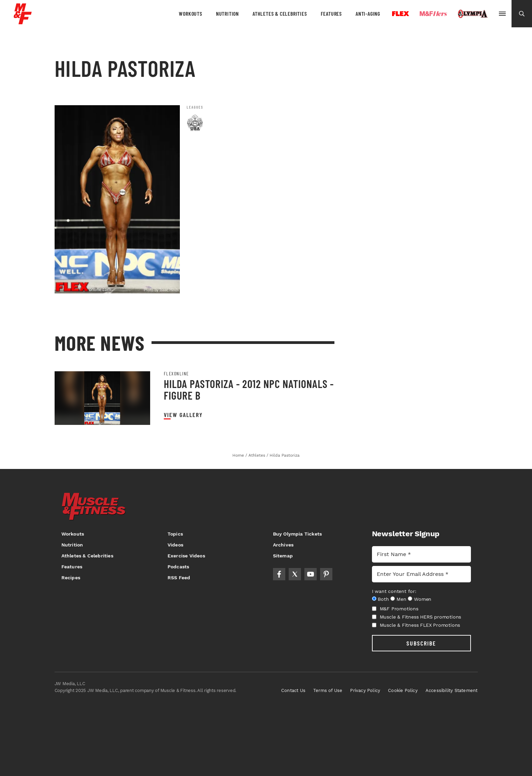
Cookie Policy (403, 690)
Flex (401, 14)
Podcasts (178, 567)
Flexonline (176, 374)
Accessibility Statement (452, 690)
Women (423, 599)
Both (383, 599)
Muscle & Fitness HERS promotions (417, 617)
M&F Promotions (395, 609)
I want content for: (394, 591)
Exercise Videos (186, 556)
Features (331, 13)
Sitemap (283, 556)
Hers (433, 14)
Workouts (190, 13)
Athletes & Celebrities (280, 13)
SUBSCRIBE (421, 643)
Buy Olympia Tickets (298, 534)
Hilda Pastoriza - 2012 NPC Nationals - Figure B (249, 389)
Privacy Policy (365, 690)
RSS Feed (179, 578)
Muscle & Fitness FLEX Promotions (416, 625)
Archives (283, 545)
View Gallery (183, 415)
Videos (175, 545)
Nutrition (227, 13)
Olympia (473, 14)
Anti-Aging (368, 13)
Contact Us (293, 690)
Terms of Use (328, 690)
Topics (175, 534)
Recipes (71, 578)
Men (401, 599)
